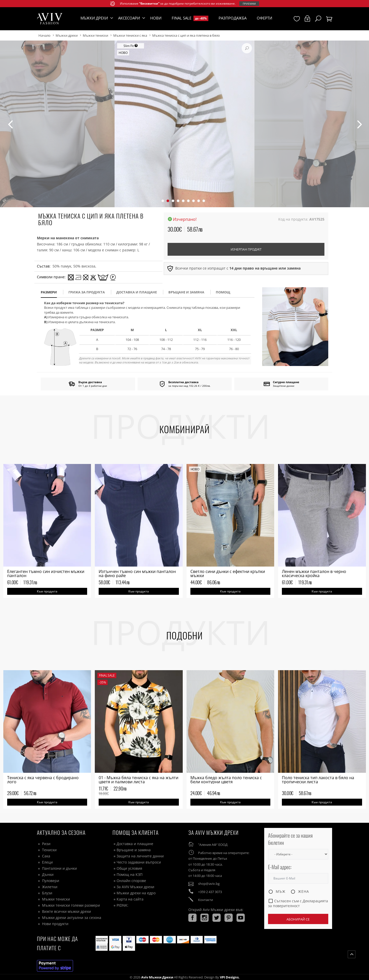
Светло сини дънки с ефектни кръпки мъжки (228, 573)
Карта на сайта (130, 899)
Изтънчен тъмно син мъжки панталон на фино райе (137, 573)
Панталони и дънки (59, 868)
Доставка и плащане (135, 844)
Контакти (206, 900)
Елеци (47, 862)
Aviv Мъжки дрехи (157, 977)
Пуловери (51, 881)
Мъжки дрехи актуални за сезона (72, 918)
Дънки (48, 874)
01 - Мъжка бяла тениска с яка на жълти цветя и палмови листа (139, 780)
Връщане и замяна (186, 292)
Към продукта (47, 591)
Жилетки (50, 887)
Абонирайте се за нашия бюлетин (290, 839)
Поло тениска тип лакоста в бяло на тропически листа (318, 780)
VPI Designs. (229, 977)
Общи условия (129, 868)
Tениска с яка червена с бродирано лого (43, 780)
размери (49, 292)
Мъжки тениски (95, 35)
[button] (163, 201)
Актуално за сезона (61, 832)
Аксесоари (129, 18)
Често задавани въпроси (139, 862)
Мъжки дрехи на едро (136, 893)
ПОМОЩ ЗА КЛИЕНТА (136, 832)
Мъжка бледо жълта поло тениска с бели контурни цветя (226, 780)
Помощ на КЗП (130, 874)
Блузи (47, 893)
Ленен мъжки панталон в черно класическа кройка (314, 573)
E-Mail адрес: (280, 867)
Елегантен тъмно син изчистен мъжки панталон (46, 573)
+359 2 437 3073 (210, 892)
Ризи (46, 844)
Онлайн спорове (131, 881)
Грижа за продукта (87, 292)
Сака (46, 856)
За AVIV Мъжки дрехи (135, 887)
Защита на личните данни (140, 856)
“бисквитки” (149, 3)
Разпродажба (233, 18)
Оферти (264, 18)
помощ (223, 292)
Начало (44, 35)
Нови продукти (55, 924)
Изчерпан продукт (246, 249)
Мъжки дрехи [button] (94, 18)
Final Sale (190, 18)
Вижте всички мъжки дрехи (66, 911)
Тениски (49, 850)
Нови (156, 18)
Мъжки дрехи (67, 35)
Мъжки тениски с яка (130, 35)
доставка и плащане (137, 292)
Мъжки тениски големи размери (71, 905)
